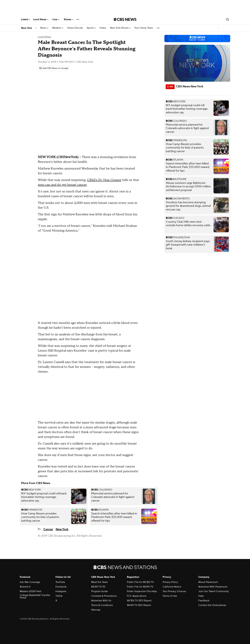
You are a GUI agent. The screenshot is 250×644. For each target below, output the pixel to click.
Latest (26, 19)
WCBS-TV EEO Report (139, 601)
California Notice (172, 587)
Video (103, 28)
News (44, 28)
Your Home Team (144, 28)
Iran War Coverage (30, 582)
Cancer (48, 529)
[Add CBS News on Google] (54, 68)
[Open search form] (228, 19)
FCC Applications (137, 596)
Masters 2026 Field (30, 591)
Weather (58, 28)
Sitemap (96, 610)
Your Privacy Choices (174, 591)
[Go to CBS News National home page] (125, 19)
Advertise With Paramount (213, 587)
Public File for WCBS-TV (140, 582)
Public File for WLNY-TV (140, 587)
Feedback (204, 601)
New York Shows (120, 28)
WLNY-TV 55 (98, 587)
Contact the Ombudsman (212, 605)
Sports (91, 28)
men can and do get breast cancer (62, 185)
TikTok (59, 596)
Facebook (61, 587)
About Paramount (208, 582)
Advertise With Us (101, 601)
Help (201, 596)
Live (56, 19)
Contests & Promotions (104, 596)
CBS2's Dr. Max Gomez (104, 180)
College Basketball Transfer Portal (35, 596)
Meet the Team (99, 582)
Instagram (61, 591)
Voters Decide (75, 28)
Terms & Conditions (102, 605)
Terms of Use (170, 596)
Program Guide (99, 591)
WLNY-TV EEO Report (139, 605)
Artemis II (25, 587)
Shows (69, 19)
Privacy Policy (170, 582)
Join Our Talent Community (214, 591)
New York (27, 28)
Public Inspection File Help (142, 591)
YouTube (60, 582)
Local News (41, 19)
